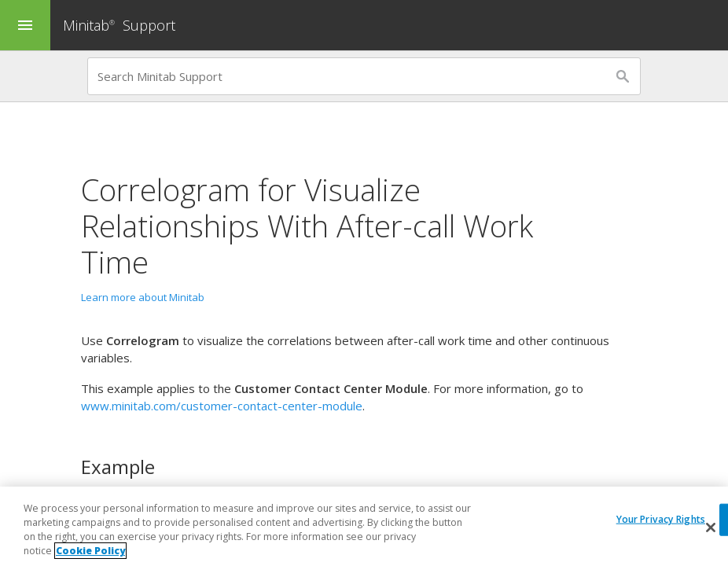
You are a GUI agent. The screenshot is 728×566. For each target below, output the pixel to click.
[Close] (711, 527)
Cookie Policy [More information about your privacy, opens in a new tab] (90, 551)
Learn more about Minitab (143, 297)
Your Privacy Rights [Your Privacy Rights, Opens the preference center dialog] (661, 519)
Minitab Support (119, 25)
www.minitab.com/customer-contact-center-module (222, 406)
